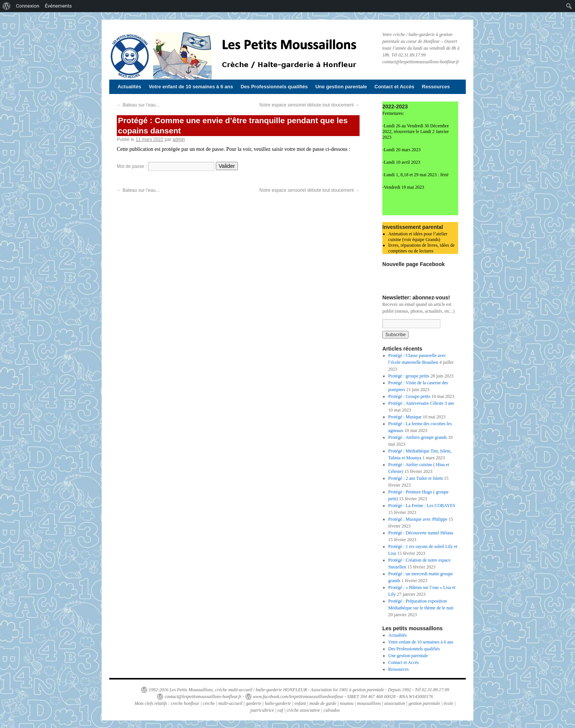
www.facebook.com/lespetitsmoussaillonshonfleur (298, 697)
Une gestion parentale (341, 87)
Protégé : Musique (405, 417)
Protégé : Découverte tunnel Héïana (421, 533)
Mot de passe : (166, 166)
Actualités (129, 87)
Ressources (436, 87)
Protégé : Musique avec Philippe (418, 519)
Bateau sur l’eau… (138, 105)
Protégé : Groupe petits (409, 396)
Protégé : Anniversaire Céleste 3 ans (421, 403)
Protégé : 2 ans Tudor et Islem (416, 478)
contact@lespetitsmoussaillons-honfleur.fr (203, 697)
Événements (58, 6)
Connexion (27, 6)
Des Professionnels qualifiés (274, 87)
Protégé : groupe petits (409, 376)
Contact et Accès (394, 87)
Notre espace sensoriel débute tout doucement (309, 105)
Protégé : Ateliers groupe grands (418, 437)
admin (179, 139)
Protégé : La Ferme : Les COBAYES (422, 506)
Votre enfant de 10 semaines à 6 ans (191, 87)
